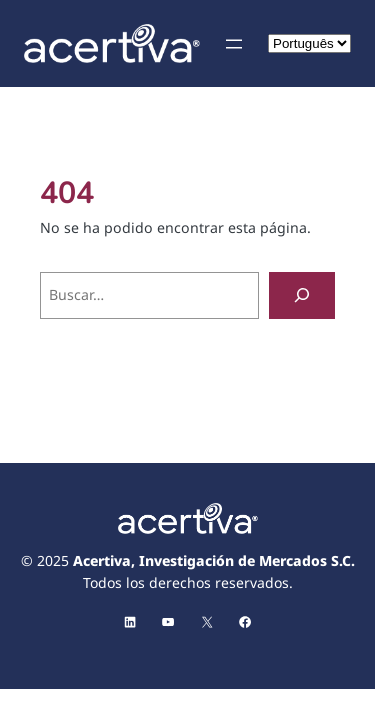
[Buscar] (302, 295)
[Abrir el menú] (234, 44)
